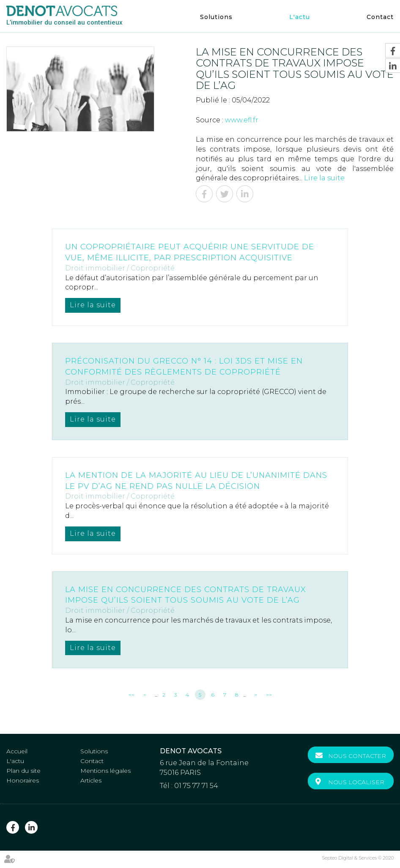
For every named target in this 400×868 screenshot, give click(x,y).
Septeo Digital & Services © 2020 (358, 858)
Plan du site (23, 771)
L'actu (300, 17)
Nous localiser (356, 782)
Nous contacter (357, 756)
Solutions (216, 17)
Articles (91, 780)
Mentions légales (105, 771)
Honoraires (23, 780)
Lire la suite (324, 178)
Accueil (17, 751)
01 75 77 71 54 (196, 786)
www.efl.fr (242, 120)
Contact (380, 17)
